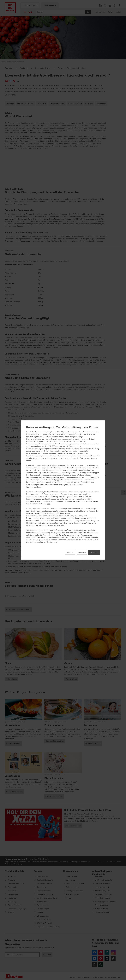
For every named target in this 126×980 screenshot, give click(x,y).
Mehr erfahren (12, 679)
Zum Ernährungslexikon (55, 741)
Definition (10, 103)
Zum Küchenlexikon (13, 743)
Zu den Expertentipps (14, 792)
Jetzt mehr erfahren (73, 826)
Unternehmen (101, 12)
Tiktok (113, 958)
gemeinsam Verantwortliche (60, 441)
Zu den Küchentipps (93, 743)
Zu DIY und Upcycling (54, 796)
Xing (107, 952)
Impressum (73, 977)
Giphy (94, 965)
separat (42, 441)
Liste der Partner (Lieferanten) (45, 542)
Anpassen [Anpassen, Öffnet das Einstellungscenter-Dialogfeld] (82, 552)
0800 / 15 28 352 (40, 859)
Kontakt (118, 12)
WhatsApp (101, 965)
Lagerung (89, 103)
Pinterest (101, 958)
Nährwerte (42, 103)
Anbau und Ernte (75, 103)
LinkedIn (94, 958)
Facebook (94, 952)
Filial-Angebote (50, 6)
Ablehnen (70, 552)
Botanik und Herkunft (26, 103)
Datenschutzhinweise (85, 977)
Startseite (9, 68)
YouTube (101, 952)
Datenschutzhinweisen (89, 501)
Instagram (113, 952)
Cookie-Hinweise (98, 977)
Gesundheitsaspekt (57, 103)
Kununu (107, 958)
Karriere (111, 12)
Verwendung (101, 103)
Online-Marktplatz (30, 6)
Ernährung (24, 68)
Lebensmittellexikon (43, 68)
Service (38, 871)
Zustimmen (94, 552)
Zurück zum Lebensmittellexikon (18, 609)
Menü (27, 12)
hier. (48, 504)
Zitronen (94, 358)
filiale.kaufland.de (14, 871)
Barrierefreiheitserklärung (113, 977)
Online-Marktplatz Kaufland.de (102, 872)
